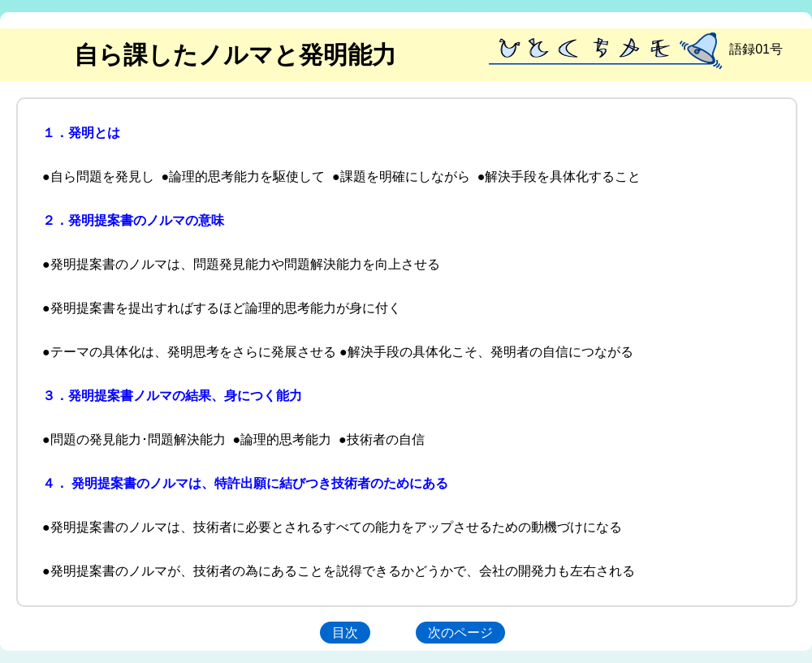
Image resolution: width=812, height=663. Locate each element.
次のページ (460, 633)
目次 (345, 633)
